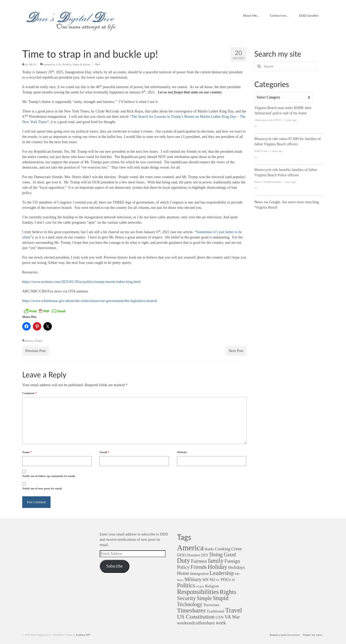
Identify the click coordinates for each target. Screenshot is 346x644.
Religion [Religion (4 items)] (212, 586)
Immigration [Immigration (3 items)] (199, 574)
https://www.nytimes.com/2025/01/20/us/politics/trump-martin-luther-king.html (81, 282)
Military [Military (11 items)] (193, 579)
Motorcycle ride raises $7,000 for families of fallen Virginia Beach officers (288, 141)
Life (59, 64)
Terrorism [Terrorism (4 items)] (211, 605)
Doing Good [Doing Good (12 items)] (222, 555)
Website (182, 452)
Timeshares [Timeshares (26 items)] (191, 610)
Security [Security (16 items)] (186, 598)
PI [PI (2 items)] (233, 580)
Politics (67, 64)
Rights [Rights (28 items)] (228, 592)
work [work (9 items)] (221, 623)
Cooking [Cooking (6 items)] (223, 549)
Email (104, 452)
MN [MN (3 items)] (205, 580)
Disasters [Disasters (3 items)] (194, 555)
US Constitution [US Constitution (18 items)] (196, 617)
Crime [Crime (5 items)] (236, 549)
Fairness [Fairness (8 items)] (199, 561)
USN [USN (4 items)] (220, 617)
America (29, 341)
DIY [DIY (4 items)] (205, 555)
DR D (32, 64)
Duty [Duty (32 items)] (183, 560)
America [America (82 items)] (190, 548)
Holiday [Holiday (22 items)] (217, 567)
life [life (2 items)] (237, 574)
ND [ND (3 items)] (212, 580)
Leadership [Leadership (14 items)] (222, 573)
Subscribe (114, 566)
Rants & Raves (81, 64)
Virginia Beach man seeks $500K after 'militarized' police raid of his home (283, 111)
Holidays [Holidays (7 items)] (236, 567)
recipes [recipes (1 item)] (200, 586)
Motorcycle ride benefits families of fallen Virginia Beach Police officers (286, 172)
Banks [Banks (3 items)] (209, 549)
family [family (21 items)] (216, 561)
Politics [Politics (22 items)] (186, 585)
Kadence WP (83, 635)
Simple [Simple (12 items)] (204, 598)
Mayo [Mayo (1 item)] (180, 580)
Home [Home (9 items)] (183, 573)
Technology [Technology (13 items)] (190, 604)
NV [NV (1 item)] (218, 580)
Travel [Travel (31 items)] (234, 610)
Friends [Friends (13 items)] (199, 567)
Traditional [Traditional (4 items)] (215, 611)
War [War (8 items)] (236, 617)
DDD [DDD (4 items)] (181, 555)
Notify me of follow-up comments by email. (49, 476)
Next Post (236, 351)
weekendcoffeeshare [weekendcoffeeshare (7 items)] (196, 623)
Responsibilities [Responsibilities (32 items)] (198, 592)
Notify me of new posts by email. (42, 488)
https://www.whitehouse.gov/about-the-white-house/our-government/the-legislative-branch (90, 301)
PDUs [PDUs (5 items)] (226, 580)
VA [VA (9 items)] (228, 617)
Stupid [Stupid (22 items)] (221, 598)
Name (27, 452)
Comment (29, 393)
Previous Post (36, 351)
